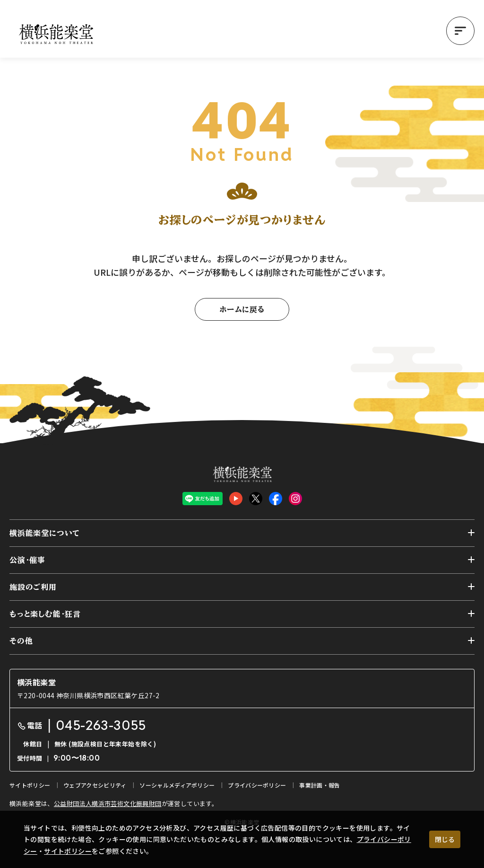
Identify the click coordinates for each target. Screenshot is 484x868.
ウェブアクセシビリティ (95, 785)
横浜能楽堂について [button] (45, 533)
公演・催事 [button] (27, 560)
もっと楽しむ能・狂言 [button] (45, 614)
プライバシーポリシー (257, 785)
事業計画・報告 (320, 785)
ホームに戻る (242, 309)
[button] (460, 31)
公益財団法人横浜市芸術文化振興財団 (108, 803)
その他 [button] (21, 641)
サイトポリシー (68, 851)
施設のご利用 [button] (33, 587)
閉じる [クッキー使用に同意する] (445, 839)
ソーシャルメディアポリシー (177, 785)
